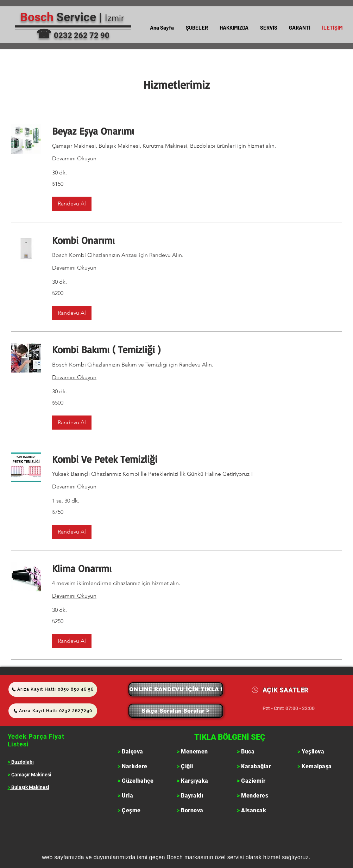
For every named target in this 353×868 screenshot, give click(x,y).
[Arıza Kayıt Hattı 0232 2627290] (53, 711)
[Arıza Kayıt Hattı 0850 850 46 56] (53, 689)
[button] (197, 27)
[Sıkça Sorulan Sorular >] (176, 711)
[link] (197, 131)
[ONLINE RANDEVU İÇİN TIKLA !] (176, 689)
